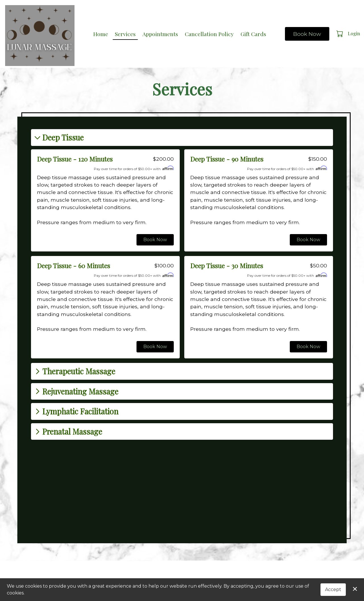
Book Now (307, 34)
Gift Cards (253, 34)
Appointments (160, 34)
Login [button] (354, 33)
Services (125, 34)
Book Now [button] (155, 240)
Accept (333, 589)
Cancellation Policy (209, 34)
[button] (340, 34)
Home (101, 34)
